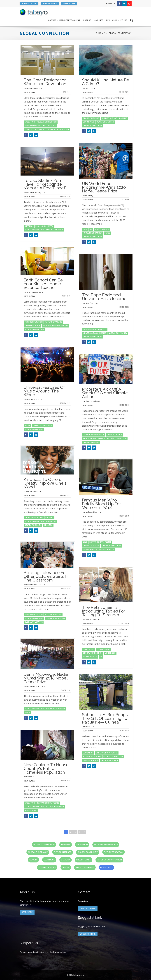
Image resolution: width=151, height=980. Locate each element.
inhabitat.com (88, 727)
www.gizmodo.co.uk (91, 619)
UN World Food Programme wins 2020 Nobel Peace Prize (104, 187)
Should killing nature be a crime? (106, 82)
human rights (90, 549)
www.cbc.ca (29, 777)
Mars (51, 226)
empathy (49, 518)
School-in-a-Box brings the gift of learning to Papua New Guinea (105, 718)
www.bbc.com (89, 88)
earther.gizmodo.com (92, 401)
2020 (85, 229)
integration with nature (55, 326)
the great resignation (58, 129)
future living (103, 649)
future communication (109, 860)
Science (88, 20)
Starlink (29, 226)
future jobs (50, 126)
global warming (91, 118)
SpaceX (66, 867)
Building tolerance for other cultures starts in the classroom (46, 576)
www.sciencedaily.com (34, 399)
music (28, 426)
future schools (53, 615)
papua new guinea (109, 760)
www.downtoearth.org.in (35, 686)
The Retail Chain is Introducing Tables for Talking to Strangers (103, 611)
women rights (106, 549)
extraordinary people (94, 439)
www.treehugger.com (34, 292)
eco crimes (88, 122)
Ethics (125, 20)
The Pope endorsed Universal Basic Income (104, 297)
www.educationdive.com (35, 585)
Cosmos (53, 20)
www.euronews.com (33, 88)
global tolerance (34, 622)
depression (89, 649)
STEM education (33, 326)
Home (100, 33)
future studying (54, 322)
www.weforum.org (91, 303)
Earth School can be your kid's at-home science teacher (43, 284)
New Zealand (31, 810)
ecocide (123, 118)
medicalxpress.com (33, 491)
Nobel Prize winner (92, 233)
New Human (113, 20)
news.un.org (88, 195)
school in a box (91, 760)
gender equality (91, 546)
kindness (48, 525)
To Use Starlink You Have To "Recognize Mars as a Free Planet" (45, 184)
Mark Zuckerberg (85, 867)
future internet (55, 230)
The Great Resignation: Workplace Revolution (46, 82)
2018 (85, 542)
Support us (69, 3)
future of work (33, 126)
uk (101, 657)
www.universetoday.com (35, 192)
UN (91, 229)
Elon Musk (41, 226)
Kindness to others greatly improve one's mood (45, 483)
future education (34, 322)
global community (118, 333)
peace (107, 233)
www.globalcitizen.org (92, 512)
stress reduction (34, 518)
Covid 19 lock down (34, 129)
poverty (102, 329)
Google (33, 860)
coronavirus (89, 329)
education (88, 753)
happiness (51, 521)
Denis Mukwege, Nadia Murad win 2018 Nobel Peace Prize (46, 678)
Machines (99, 20)
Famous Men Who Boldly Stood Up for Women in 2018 (101, 504)
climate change (109, 118)
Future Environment (71, 20)
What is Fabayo (50, 3)
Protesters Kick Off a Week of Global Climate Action (105, 393)
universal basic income (94, 333)
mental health (90, 657)
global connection (47, 122)
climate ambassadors (94, 435)
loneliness (110, 653)
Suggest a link (29, 3)
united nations (102, 229)
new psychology (33, 525)
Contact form (88, 909)
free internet (84, 860)
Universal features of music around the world (44, 391)
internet (66, 845)
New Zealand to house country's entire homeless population (46, 768)
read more (27, 912)
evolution (30, 122)
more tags (106, 867)
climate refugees (105, 122)
